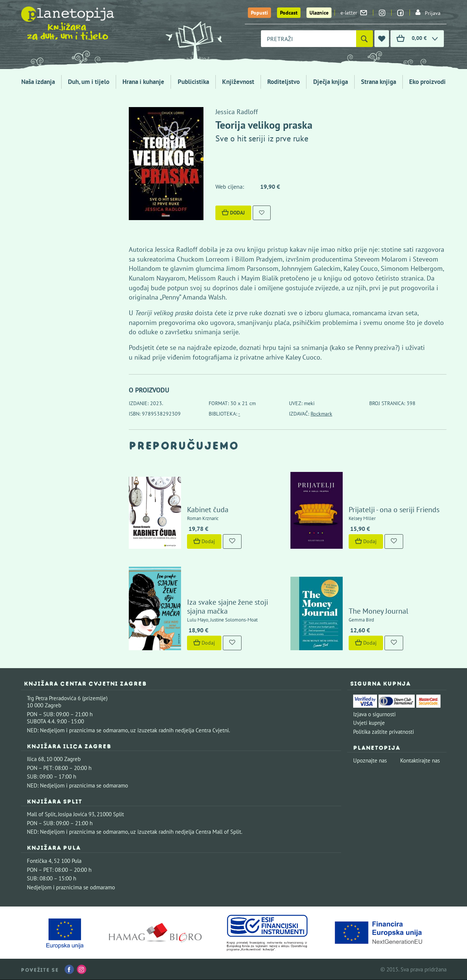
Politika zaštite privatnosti (384, 732)
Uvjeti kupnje (369, 723)
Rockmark (321, 414)
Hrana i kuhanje (143, 82)
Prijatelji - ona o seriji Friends (394, 510)
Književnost (238, 82)
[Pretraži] (365, 39)
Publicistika (193, 82)
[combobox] (309, 39)
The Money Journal (379, 611)
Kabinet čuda (208, 510)
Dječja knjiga (331, 82)
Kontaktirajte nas (420, 760)
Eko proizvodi (427, 82)
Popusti (259, 13)
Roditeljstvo (284, 82)
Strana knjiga (379, 82)
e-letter (354, 13)
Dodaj (233, 213)
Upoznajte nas (370, 760)
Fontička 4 (39, 861)
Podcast (289, 13)
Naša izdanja (38, 82)
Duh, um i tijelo (89, 82)
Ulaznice (319, 13)
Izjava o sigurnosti (374, 714)
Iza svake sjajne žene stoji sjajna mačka (228, 607)
